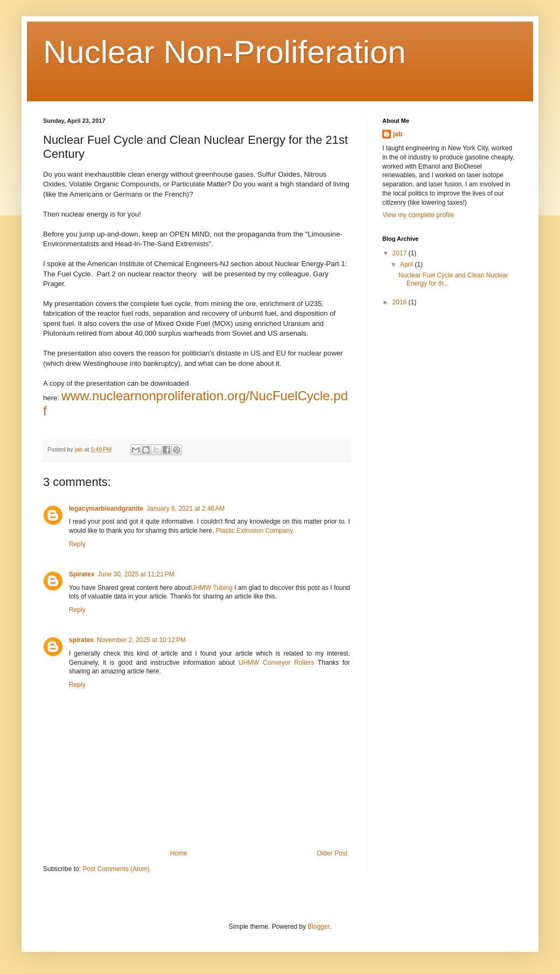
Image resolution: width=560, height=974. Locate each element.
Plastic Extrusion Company (254, 531)
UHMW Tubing (212, 588)
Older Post (332, 853)
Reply (77, 544)
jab (398, 134)
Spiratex (82, 574)
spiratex (81, 640)
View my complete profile (418, 215)
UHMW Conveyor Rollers (276, 663)
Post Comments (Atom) (116, 869)
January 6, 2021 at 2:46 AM (185, 509)
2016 (401, 302)
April (407, 265)
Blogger (318, 927)
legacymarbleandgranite (106, 509)
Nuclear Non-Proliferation (225, 52)
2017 (401, 253)
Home (179, 853)
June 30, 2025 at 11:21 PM (136, 574)
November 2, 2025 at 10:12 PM (141, 640)
